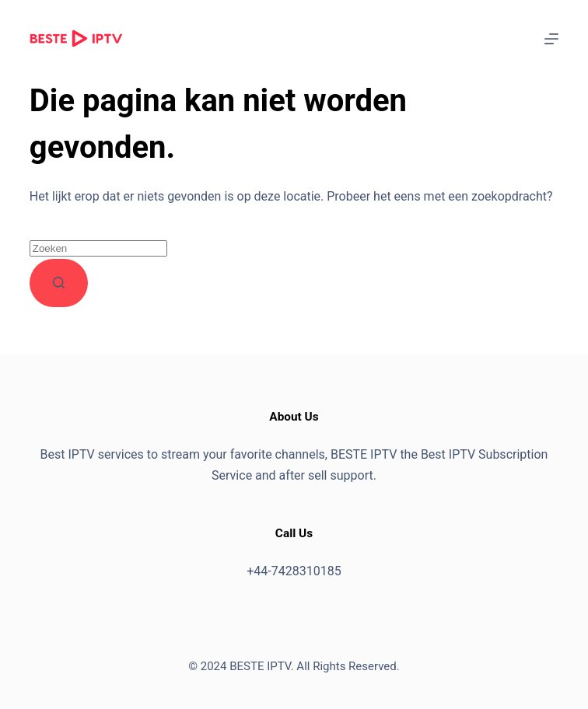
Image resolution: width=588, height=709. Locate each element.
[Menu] (551, 39)
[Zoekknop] (59, 283)
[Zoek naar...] (98, 248)
